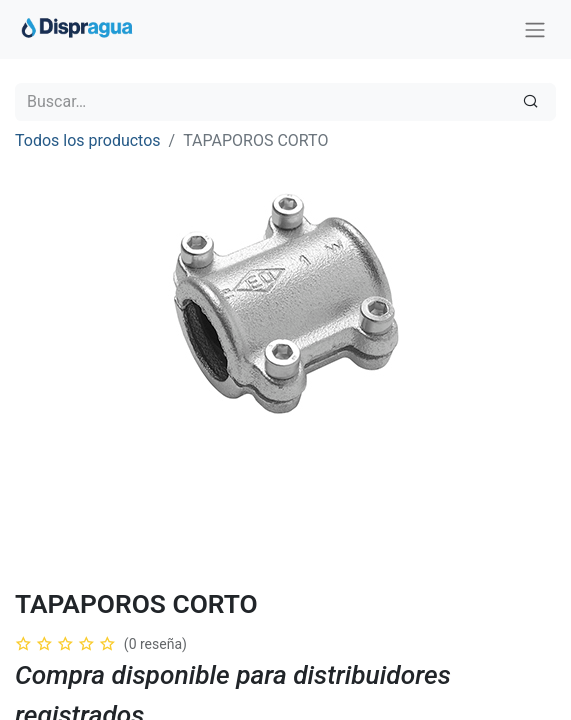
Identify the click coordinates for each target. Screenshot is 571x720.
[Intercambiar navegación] (535, 29)
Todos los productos (88, 140)
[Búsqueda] (530, 102)
